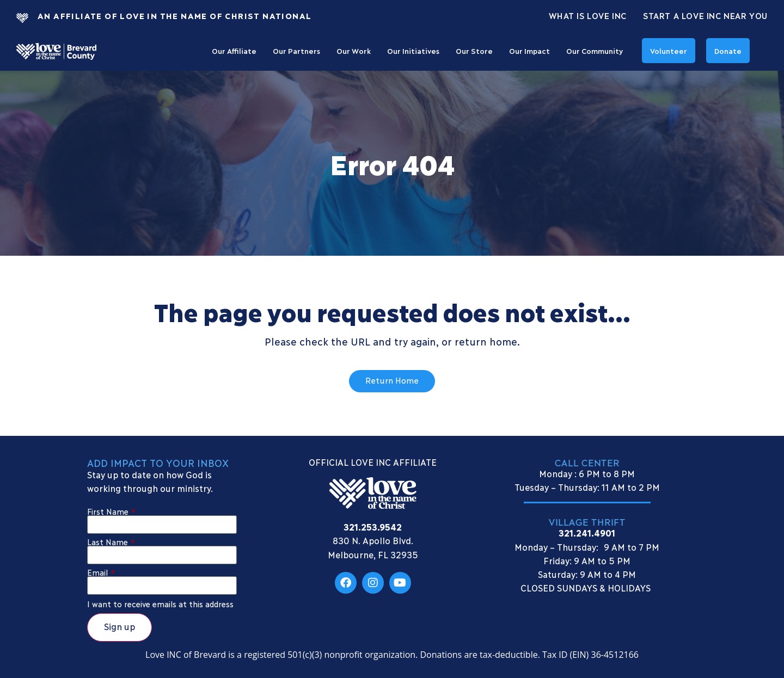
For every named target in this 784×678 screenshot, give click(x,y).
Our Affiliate (234, 51)
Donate (728, 51)
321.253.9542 (373, 526)
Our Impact (529, 51)
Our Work (354, 51)
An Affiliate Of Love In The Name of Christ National (174, 15)
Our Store (474, 51)
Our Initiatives (413, 51)
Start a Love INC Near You (705, 15)
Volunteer (669, 51)
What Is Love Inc (588, 15)
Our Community (595, 51)
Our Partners (296, 51)
